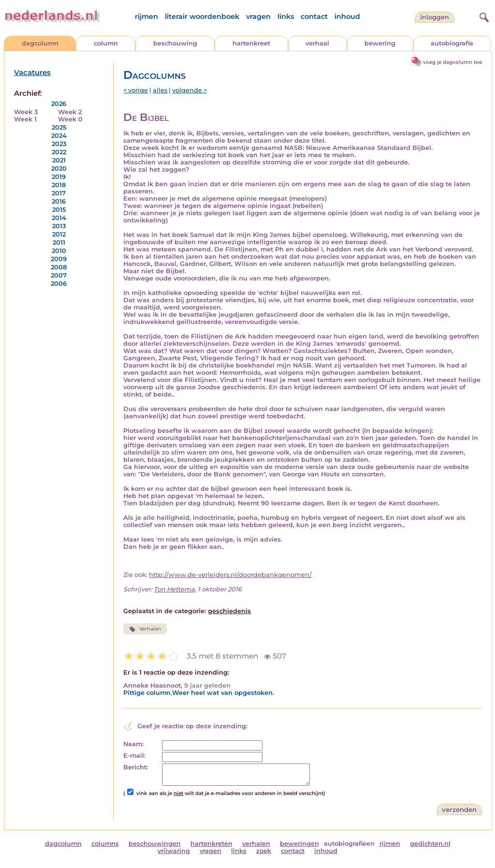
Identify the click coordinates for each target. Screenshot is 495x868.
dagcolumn (40, 43)
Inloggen (435, 17)
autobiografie (452, 43)
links (286, 16)
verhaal (317, 43)
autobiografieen (349, 844)
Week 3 (26, 112)
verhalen (256, 844)
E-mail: (134, 756)
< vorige (136, 90)
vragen (258, 16)
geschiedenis (229, 611)
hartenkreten (211, 844)
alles (160, 90)
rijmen (146, 16)
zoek (264, 851)
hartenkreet (251, 43)
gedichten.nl (430, 844)
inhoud (347, 16)
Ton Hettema (174, 589)
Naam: (133, 744)
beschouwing (175, 43)
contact (314, 16)
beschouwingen (155, 844)
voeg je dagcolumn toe (452, 62)
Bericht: (136, 767)
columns (105, 844)
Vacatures (32, 73)
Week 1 (25, 119)
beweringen (299, 844)
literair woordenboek (202, 16)
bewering (380, 43)
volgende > (189, 90)
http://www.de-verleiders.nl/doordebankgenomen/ (230, 575)
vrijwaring (174, 851)
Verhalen (145, 629)
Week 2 (70, 112)
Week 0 (70, 119)
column (106, 43)
